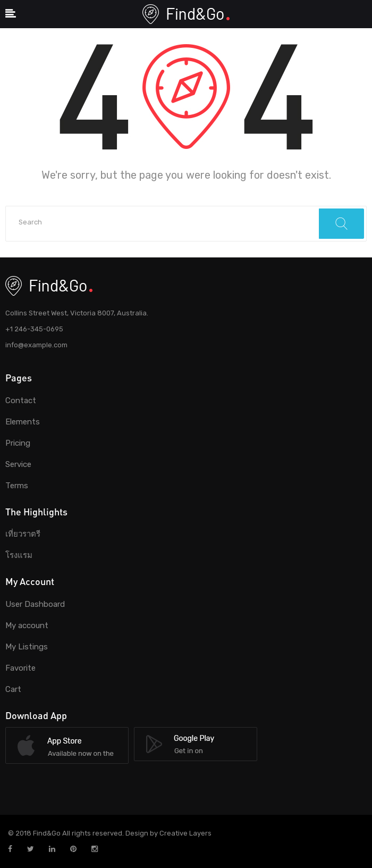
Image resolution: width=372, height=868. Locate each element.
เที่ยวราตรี (23, 534)
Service (18, 464)
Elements (23, 422)
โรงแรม (19, 555)
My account (27, 625)
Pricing (18, 443)
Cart (13, 689)
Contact (21, 400)
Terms (17, 486)
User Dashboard (35, 604)
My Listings (27, 647)
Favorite (20, 668)
